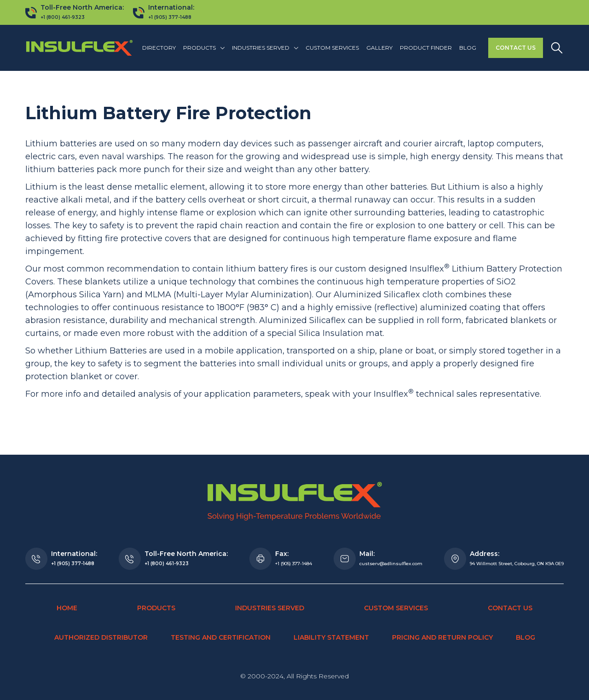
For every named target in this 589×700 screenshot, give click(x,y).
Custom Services (332, 48)
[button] (204, 48)
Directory (159, 48)
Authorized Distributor (101, 637)
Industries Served (270, 608)
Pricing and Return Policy (442, 637)
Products (156, 608)
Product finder (426, 48)
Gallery (379, 48)
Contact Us (516, 48)
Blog (468, 48)
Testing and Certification (221, 637)
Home (67, 608)
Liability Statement (331, 637)
